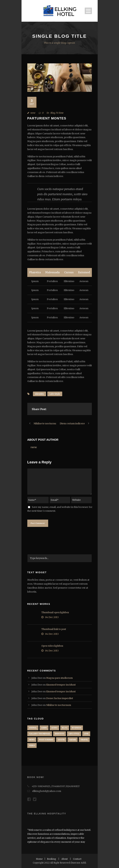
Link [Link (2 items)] (86, 734)
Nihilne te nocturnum (59, 705)
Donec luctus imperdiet (60, 698)
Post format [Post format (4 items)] (46, 740)
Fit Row (60, 113)
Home (39, 859)
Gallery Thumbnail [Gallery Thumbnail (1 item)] (40, 734)
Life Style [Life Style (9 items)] (74, 734)
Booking (52, 859)
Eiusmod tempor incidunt (61, 685)
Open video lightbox (52, 646)
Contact (77, 859)
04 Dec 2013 (52, 617)
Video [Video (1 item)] (32, 745)
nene (33, 113)
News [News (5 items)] (32, 740)
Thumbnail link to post (54, 629)
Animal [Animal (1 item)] (33, 728)
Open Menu (88, 11)
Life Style (55, 394)
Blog (53, 113)
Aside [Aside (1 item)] (44, 728)
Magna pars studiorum (59, 678)
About (65, 859)
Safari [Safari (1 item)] (73, 740)
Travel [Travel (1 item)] (84, 740)
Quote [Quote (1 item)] (61, 740)
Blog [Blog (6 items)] (65, 728)
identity (39, 394)
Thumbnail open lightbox (55, 612)
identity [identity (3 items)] (59, 734)
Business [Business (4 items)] (77, 728)
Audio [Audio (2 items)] (54, 728)
